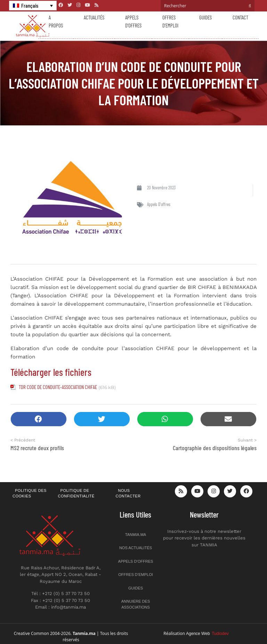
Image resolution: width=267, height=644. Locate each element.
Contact (240, 17)
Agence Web (207, 634)
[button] (39, 419)
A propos (56, 21)
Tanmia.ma (136, 535)
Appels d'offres (159, 204)
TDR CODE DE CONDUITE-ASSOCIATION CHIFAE (58, 387)
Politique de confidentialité (76, 493)
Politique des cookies (30, 493)
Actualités (94, 17)
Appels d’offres (133, 21)
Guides (205, 17)
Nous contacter (128, 493)
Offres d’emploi (170, 21)
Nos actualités (136, 548)
